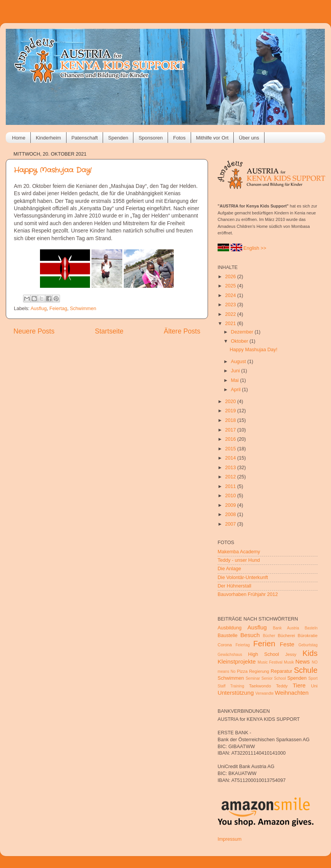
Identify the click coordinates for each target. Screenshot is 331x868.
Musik (289, 662)
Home (19, 138)
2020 (231, 402)
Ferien (264, 644)
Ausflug (38, 309)
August (239, 362)
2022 (231, 314)
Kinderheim (48, 138)
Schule (306, 670)
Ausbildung (230, 628)
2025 (231, 286)
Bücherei (287, 636)
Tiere (299, 685)
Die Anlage (229, 569)
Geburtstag (308, 645)
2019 (231, 411)
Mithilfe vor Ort (212, 138)
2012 (231, 477)
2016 (231, 439)
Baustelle (228, 636)
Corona (225, 645)
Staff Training (231, 686)
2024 (231, 295)
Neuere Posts (34, 331)
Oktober (240, 341)
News (303, 661)
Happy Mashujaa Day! (53, 170)
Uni (314, 686)
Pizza (242, 671)
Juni (236, 371)
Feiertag (58, 309)
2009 (231, 505)
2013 (231, 468)
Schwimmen (83, 309)
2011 (231, 486)
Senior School (274, 678)
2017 (231, 430)
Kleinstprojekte (237, 661)
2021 (231, 324)
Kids (310, 653)
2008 (231, 514)
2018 (231, 420)
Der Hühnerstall (235, 586)
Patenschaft (85, 138)
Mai (236, 380)
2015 (231, 449)
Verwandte (264, 693)
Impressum (230, 839)
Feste (287, 644)
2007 (231, 524)
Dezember (243, 332)
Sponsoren (151, 138)
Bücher (269, 636)
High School (264, 654)
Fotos (179, 138)
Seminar (253, 678)
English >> (255, 248)
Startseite (109, 331)
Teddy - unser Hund (239, 560)
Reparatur (281, 671)
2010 (231, 496)
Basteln (311, 628)
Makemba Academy (239, 552)
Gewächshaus (230, 655)
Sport (313, 678)
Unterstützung (236, 693)
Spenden (118, 138)
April (237, 390)
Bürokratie (308, 636)
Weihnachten (292, 693)
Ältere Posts (182, 331)
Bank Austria (286, 628)
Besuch (250, 635)
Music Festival (270, 662)
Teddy (282, 686)
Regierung (259, 671)
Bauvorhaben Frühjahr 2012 (248, 594)
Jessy (291, 654)
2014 (231, 458)
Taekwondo (260, 686)
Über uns (249, 138)
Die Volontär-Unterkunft (243, 578)
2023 (231, 305)
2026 (231, 277)
